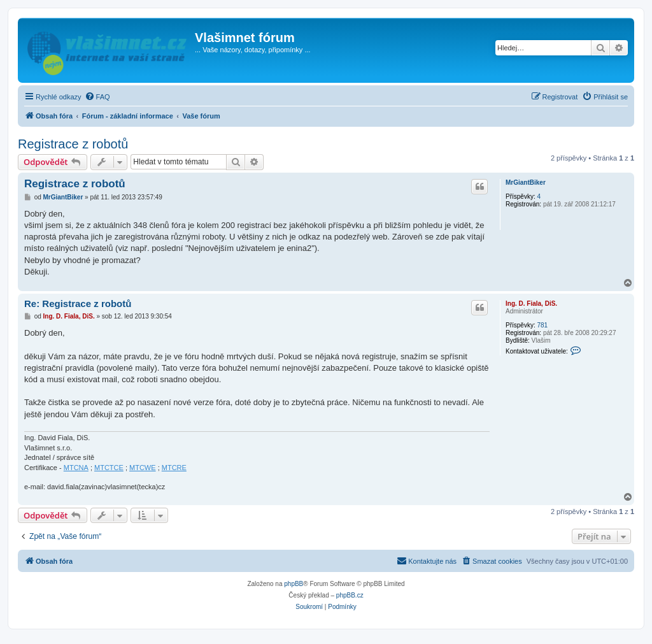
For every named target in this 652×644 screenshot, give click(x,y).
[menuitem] (97, 97)
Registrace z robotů (73, 144)
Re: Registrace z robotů (78, 304)
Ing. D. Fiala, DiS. (531, 304)
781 (542, 325)
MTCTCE (109, 468)
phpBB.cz (350, 595)
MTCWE (143, 468)
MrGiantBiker (526, 182)
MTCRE (174, 468)
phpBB (294, 584)
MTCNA (76, 468)
